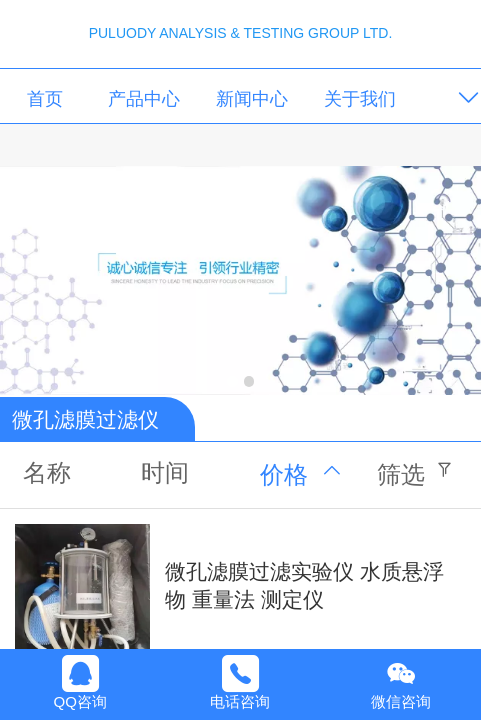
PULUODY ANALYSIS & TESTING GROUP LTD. (241, 33)
